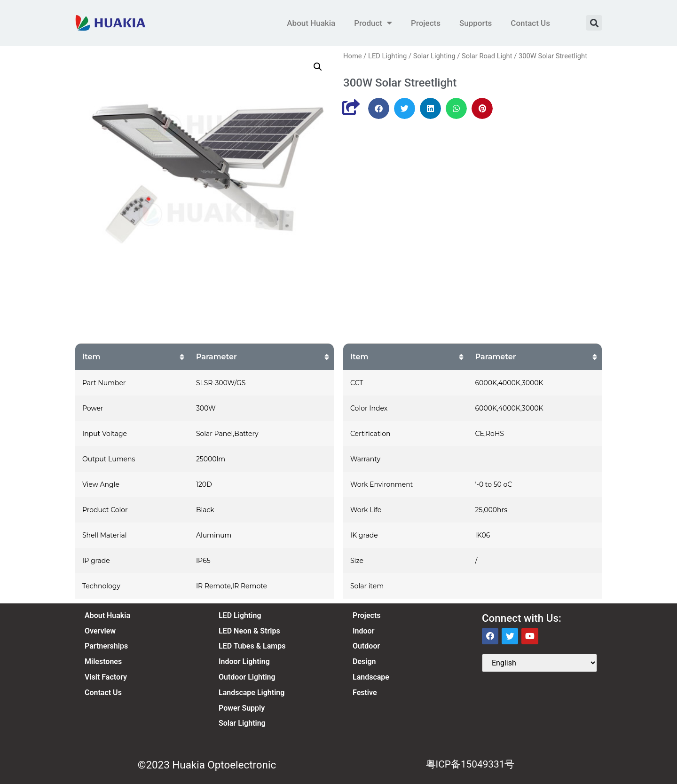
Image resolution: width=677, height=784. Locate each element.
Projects (426, 23)
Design (364, 661)
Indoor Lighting (244, 661)
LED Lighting (387, 56)
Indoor (363, 631)
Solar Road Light (487, 56)
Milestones (103, 661)
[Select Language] (539, 663)
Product (373, 23)
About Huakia (311, 23)
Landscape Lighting (252, 693)
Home (353, 56)
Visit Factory (106, 677)
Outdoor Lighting (247, 677)
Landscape (371, 677)
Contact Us (530, 23)
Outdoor (366, 646)
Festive (365, 693)
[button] (594, 23)
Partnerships (106, 646)
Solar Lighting (434, 56)
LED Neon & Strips (249, 631)
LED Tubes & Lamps (252, 646)
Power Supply (242, 708)
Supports (476, 23)
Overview (100, 631)
